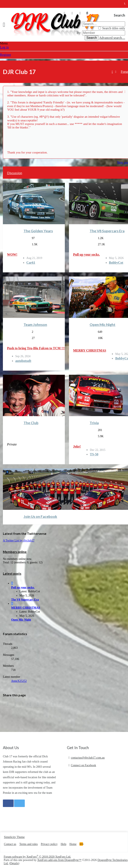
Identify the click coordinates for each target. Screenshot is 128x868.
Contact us (10, 844)
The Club (31, 423)
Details (14, 863)
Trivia (94, 423)
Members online (15, 552)
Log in (4, 47)
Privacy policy (49, 844)
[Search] (87, 13)
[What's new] (80, 13)
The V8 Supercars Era (107, 231)
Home (73, 844)
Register (5, 55)
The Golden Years (38, 231)
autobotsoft (23, 361)
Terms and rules (29, 844)
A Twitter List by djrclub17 (19, 541)
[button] (5, 25)
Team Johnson (35, 325)
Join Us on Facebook (40, 517)
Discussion (15, 173)
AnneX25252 (19, 681)
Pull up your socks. (87, 254)
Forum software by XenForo (37, 857)
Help (63, 844)
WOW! (12, 254)
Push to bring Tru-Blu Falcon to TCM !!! (36, 348)
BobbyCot (116, 263)
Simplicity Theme (14, 837)
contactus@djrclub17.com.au (88, 758)
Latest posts (12, 573)
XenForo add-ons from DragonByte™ (59, 860)
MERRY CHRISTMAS (90, 350)
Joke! (77, 446)
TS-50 (94, 454)
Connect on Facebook (83, 765)
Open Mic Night (103, 325)
